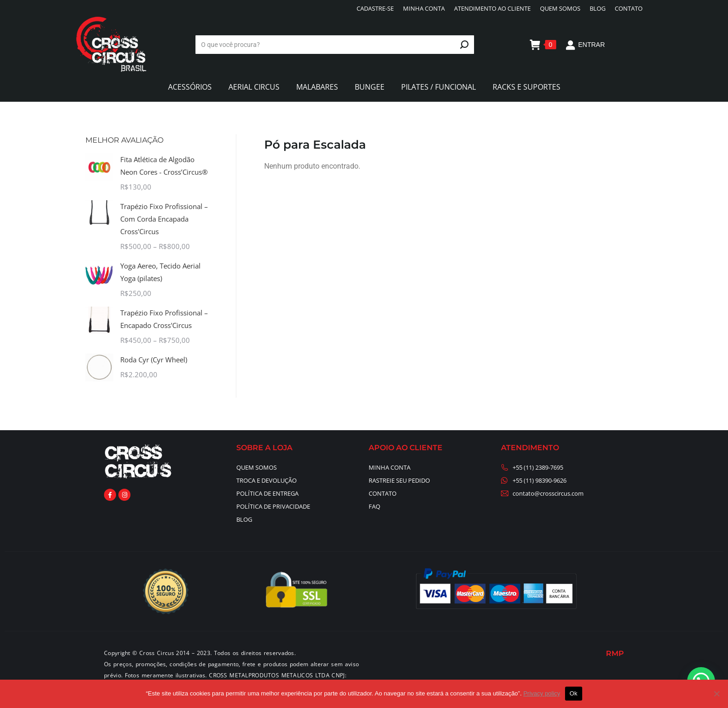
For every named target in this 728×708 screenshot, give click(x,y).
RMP (615, 653)
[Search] (335, 45)
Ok (574, 693)
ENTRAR (585, 45)
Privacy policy (542, 693)
